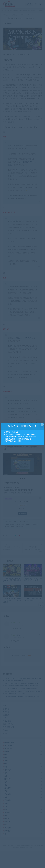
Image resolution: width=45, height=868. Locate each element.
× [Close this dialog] (42, 425)
